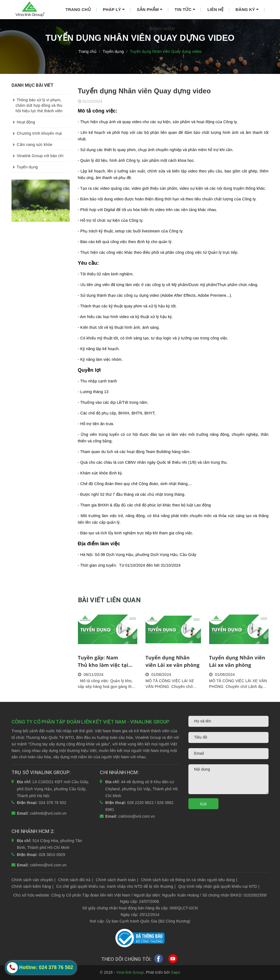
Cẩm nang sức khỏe (32, 145)
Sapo (176, 972)
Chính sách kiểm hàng (32, 886)
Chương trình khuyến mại (37, 133)
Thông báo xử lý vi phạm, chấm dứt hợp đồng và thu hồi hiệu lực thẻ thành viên (37, 104)
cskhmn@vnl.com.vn (137, 816)
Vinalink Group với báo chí (37, 156)
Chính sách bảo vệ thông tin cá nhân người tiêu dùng (189, 880)
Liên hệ (215, 9)
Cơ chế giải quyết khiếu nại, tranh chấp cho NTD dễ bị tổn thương (116, 886)
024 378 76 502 (53, 803)
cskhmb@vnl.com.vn (48, 813)
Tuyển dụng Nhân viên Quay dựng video (145, 91)
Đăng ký (247, 9)
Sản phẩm (150, 9)
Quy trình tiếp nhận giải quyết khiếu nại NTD (219, 886)
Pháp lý (114, 9)
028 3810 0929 (52, 855)
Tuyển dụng (25, 167)
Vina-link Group (130, 972)
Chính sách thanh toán (117, 880)
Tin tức (185, 9)
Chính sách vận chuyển (33, 880)
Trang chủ (78, 9)
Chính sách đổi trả (76, 880)
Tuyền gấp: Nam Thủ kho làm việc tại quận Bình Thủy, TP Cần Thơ (107, 661)
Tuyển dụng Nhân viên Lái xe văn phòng (173, 661)
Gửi (203, 804)
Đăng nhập (162, 29)
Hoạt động (23, 122)
